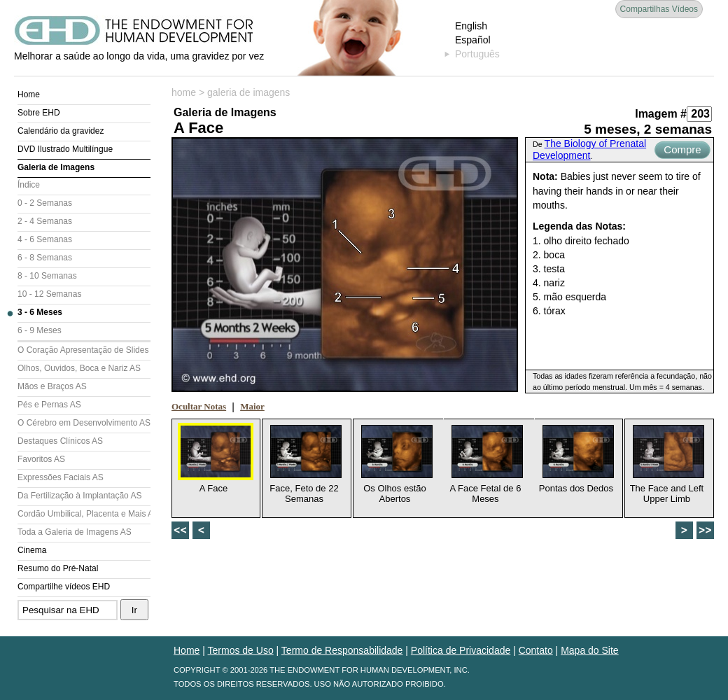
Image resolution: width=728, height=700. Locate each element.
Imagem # (661, 114)
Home (29, 94)
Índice (29, 185)
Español (473, 40)
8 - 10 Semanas (47, 276)
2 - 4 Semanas (45, 221)
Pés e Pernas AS (49, 405)
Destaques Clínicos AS (60, 441)
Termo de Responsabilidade (342, 650)
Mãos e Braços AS (52, 386)
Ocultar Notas (199, 406)
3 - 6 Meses (40, 312)
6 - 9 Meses (40, 330)
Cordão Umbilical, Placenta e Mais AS (84, 514)
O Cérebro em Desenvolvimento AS (84, 423)
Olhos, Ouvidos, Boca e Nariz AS (79, 368)
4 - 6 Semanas (45, 239)
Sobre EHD (39, 113)
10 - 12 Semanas (49, 294)
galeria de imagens (248, 92)
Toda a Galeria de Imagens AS (75, 532)
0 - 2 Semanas (45, 203)
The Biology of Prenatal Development (589, 149)
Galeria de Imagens (56, 167)
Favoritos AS (41, 459)
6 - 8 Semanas (45, 258)
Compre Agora (682, 151)
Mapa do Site (590, 650)
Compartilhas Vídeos (659, 9)
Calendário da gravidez (61, 131)
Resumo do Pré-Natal (58, 568)
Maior (252, 406)
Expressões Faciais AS (61, 477)
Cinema (32, 550)
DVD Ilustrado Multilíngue (65, 149)
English (471, 26)
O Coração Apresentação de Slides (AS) (84, 350)
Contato (536, 650)
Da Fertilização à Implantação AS (79, 496)
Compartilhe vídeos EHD (64, 587)
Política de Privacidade (461, 650)
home (184, 92)
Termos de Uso (241, 650)
